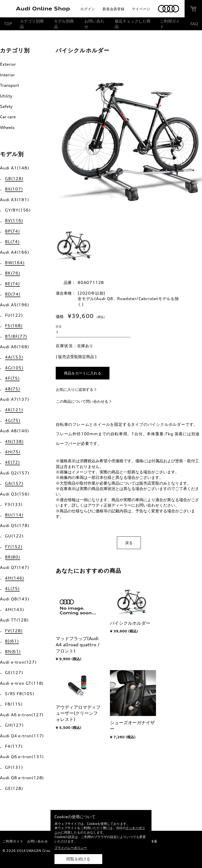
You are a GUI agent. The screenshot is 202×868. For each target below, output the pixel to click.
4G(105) (14, 368)
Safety (6, 106)
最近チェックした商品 (133, 24)
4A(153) (14, 357)
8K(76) (13, 273)
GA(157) (14, 483)
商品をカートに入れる (83, 373)
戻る (129, 543)
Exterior (8, 64)
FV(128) (14, 631)
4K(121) (14, 410)
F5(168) (14, 326)
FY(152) (14, 547)
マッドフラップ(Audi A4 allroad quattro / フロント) (78, 645)
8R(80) (13, 557)
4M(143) (15, 610)
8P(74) (12, 231)
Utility (6, 96)
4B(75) (13, 389)
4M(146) (15, 578)
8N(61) (13, 651)
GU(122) (14, 536)
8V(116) (14, 220)
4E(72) (12, 462)
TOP (8, 24)
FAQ (194, 24)
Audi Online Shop (43, 9)
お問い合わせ (94, 24)
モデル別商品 (64, 24)
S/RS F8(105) (20, 694)
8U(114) (14, 515)
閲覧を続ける (78, 859)
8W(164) (15, 263)
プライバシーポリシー (71, 848)
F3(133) (14, 504)
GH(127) (14, 725)
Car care (8, 117)
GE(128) (14, 788)
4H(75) (13, 452)
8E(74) (12, 284)
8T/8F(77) (16, 336)
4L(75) (12, 589)
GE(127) (14, 673)
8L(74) (12, 242)
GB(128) (14, 179)
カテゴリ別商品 (32, 24)
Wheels (7, 127)
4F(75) (12, 378)
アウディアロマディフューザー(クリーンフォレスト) (78, 713)
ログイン (88, 9)
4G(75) (13, 420)
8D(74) (13, 294)
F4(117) (14, 746)
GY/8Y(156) (18, 210)
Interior (7, 75)
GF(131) (14, 767)
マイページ (141, 9)
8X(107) (14, 189)
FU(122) (14, 315)
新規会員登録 (113, 9)
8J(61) (12, 641)
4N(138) (14, 441)
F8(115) (14, 704)
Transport (10, 85)
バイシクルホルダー (130, 623)
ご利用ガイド (170, 24)
